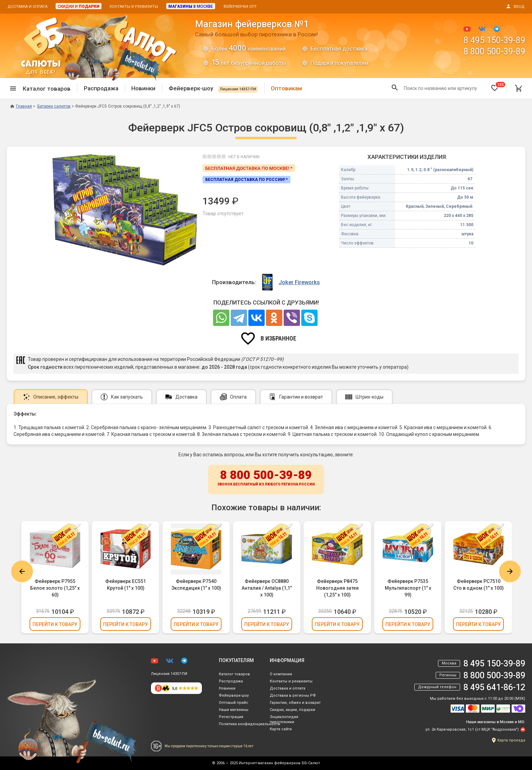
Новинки (143, 88)
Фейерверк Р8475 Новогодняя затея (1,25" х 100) (337, 588)
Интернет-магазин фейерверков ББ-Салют (279, 763)
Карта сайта (281, 729)
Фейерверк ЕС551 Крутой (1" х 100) (126, 585)
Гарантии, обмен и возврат (295, 703)
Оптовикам (286, 88)
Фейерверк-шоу (213, 88)
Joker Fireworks (299, 282)
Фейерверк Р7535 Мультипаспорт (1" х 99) (408, 588)
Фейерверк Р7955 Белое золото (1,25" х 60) (55, 588)
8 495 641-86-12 (494, 687)
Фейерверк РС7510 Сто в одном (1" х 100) (479, 585)
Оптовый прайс (234, 703)
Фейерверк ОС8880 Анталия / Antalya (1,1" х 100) (267, 588)
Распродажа (101, 88)
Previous (22, 571)
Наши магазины (234, 710)
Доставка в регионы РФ (293, 695)
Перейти (55, 624)
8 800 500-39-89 (494, 51)
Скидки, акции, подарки (292, 710)
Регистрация (231, 717)
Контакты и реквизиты (134, 7)
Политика (250, 724)
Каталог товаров (234, 674)
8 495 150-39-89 (494, 40)
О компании (281, 674)
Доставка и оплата (27, 7)
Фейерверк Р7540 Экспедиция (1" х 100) (196, 585)
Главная (21, 106)
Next (510, 571)
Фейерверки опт (240, 7)
